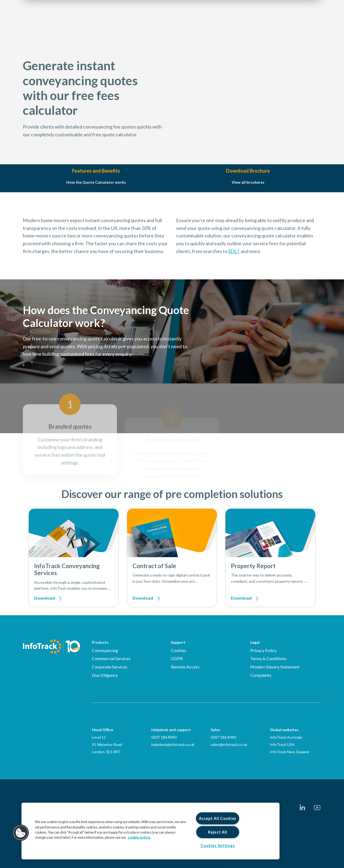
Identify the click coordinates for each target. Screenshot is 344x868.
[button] (21, 833)
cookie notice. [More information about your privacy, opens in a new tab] (139, 837)
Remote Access (185, 667)
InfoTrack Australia (286, 737)
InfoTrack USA (282, 744)
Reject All (218, 832)
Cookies (179, 650)
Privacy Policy (263, 650)
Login (285, 20)
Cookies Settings (218, 846)
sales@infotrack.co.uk (229, 744)
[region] (150, 831)
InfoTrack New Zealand (289, 752)
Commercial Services (111, 658)
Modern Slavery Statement (275, 667)
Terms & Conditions (268, 658)
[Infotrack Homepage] (51, 646)
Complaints (261, 675)
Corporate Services (110, 667)
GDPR (177, 658)
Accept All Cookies (218, 818)
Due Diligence (105, 675)
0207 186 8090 (164, 737)
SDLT (234, 278)
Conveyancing (105, 650)
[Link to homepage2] (55, 20)
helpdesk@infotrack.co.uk (173, 744)
